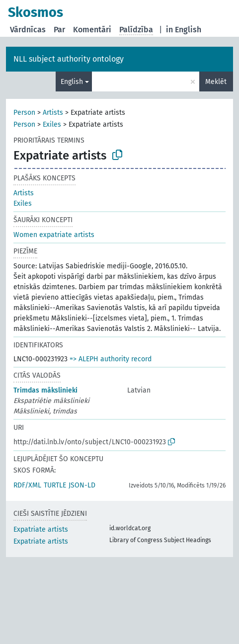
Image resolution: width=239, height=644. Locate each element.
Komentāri (92, 30)
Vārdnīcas (28, 30)
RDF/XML (27, 485)
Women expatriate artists (54, 235)
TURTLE (55, 485)
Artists (53, 113)
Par (59, 30)
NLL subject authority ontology (69, 59)
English (72, 82)
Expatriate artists (41, 529)
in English (184, 30)
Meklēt (216, 82)
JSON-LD (82, 485)
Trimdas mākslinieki (45, 390)
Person (24, 113)
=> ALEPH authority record (111, 359)
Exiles (52, 124)
